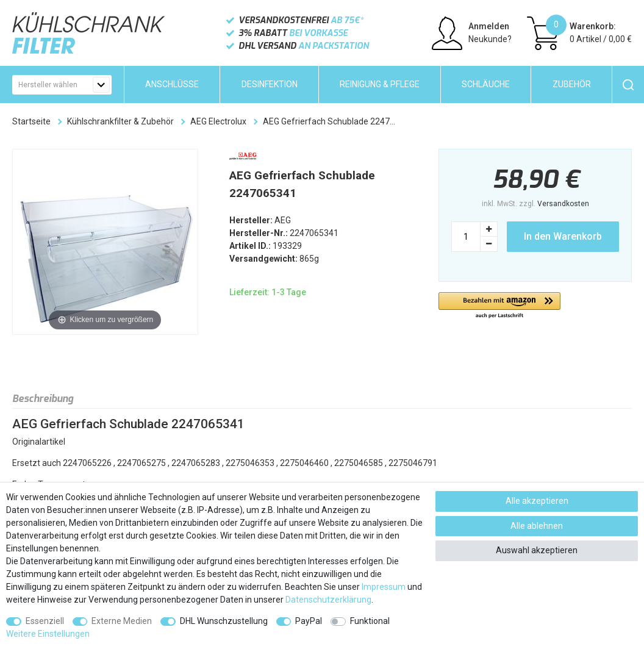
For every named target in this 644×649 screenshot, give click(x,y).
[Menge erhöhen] (489, 229)
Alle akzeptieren (537, 501)
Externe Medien (122, 621)
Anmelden (489, 26)
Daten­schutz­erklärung (328, 600)
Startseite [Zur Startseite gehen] (31, 121)
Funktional (370, 621)
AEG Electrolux (218, 121)
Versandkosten (563, 204)
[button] (499, 306)
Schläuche (486, 84)
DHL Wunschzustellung (224, 621)
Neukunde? (490, 39)
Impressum (384, 587)
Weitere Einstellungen (48, 634)
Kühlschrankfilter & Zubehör (120, 121)
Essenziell (45, 621)
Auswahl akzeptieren (537, 550)
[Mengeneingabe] (466, 237)
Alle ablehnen (537, 526)
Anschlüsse (172, 84)
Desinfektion (270, 84)
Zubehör (572, 84)
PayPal (309, 621)
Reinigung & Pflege (380, 84)
